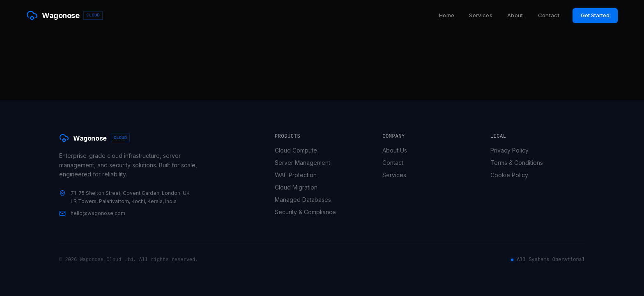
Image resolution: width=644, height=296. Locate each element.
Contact (549, 15)
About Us (398, 150)
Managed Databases (306, 200)
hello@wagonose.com (98, 213)
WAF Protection (299, 175)
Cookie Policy (513, 175)
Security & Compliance (309, 212)
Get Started (595, 15)
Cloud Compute (299, 150)
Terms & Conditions (520, 163)
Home (447, 15)
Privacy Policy (513, 150)
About (515, 15)
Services (481, 15)
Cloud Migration (299, 187)
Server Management (306, 163)
